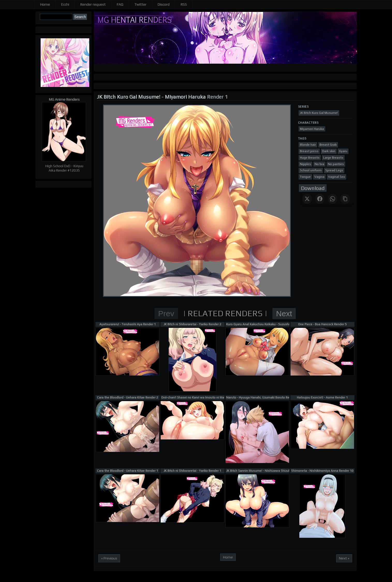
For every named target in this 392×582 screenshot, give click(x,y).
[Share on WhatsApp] (332, 199)
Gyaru (343, 151)
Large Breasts (333, 158)
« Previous (109, 558)
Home (45, 4)
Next (284, 314)
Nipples (305, 164)
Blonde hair (308, 145)
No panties (336, 164)
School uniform (311, 170)
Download (313, 188)
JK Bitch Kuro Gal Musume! (128, 97)
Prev (166, 314)
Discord (164, 4)
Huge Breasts (310, 158)
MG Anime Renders (64, 99)
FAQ (120, 4)
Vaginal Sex (336, 177)
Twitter (140, 4)
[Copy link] (345, 199)
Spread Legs (334, 170)
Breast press (309, 151)
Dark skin (329, 151)
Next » (344, 558)
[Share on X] (307, 199)
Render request (93, 4)
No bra (319, 164)
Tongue (305, 177)
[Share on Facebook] (320, 199)
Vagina (319, 177)
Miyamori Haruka (185, 97)
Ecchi (65, 4)
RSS (184, 4)
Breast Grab (328, 145)
